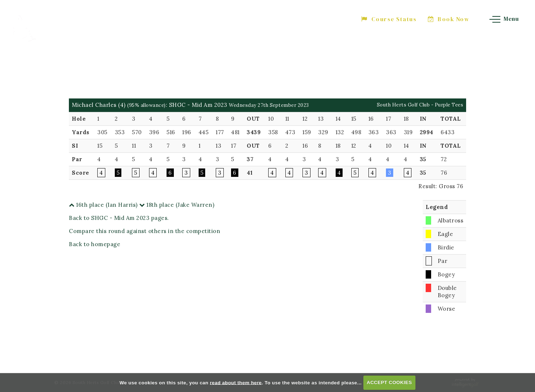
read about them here (236, 382)
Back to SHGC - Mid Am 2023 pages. (119, 218)
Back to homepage (95, 244)
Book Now (449, 19)
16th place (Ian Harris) (103, 205)
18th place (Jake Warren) (177, 205)
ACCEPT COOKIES (389, 382)
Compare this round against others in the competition (145, 231)
